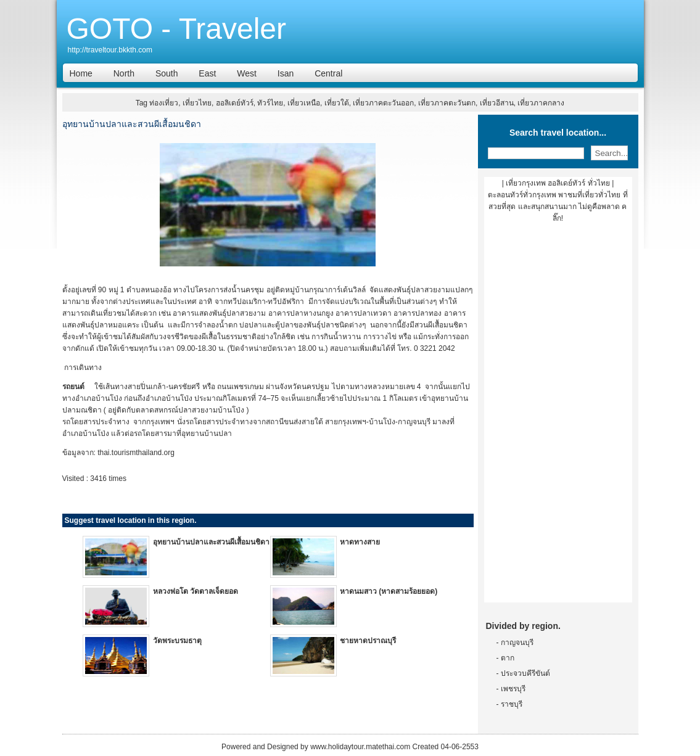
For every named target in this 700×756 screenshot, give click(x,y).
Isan (286, 73)
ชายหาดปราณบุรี (368, 641)
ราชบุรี (512, 704)
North (124, 73)
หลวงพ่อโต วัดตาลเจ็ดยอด (196, 591)
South (167, 73)
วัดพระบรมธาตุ (177, 641)
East (207, 73)
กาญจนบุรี (517, 643)
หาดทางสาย (360, 542)
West (247, 73)
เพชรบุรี (513, 689)
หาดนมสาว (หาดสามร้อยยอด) (389, 591)
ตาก (508, 658)
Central (328, 73)
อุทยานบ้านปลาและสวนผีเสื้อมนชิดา (211, 542)
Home (81, 73)
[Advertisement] (558, 417)
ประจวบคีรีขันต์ (525, 673)
